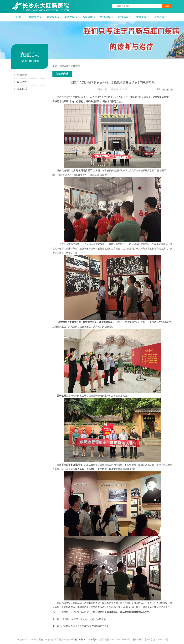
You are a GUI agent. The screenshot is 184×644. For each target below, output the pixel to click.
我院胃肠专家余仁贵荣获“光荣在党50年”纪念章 (85, 626)
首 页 (18, 17)
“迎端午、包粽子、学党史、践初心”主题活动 (84, 619)
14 (171, 89)
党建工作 (64, 66)
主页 (55, 66)
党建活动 (75, 66)
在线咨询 (159, 17)
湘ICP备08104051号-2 (86, 639)
